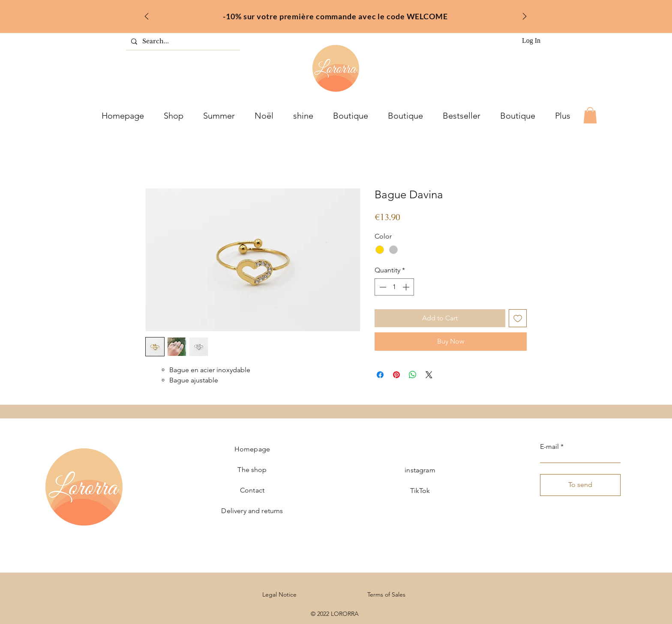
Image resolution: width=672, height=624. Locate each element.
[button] (590, 115)
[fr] (336, 14)
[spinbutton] (394, 287)
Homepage (252, 449)
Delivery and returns (252, 511)
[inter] (347, 14)
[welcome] (325, 14)
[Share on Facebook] (380, 375)
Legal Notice (279, 594)
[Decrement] (382, 287)
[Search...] (182, 42)
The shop (252, 470)
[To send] (580, 485)
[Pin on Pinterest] (396, 375)
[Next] (525, 17)
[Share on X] (429, 375)
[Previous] (147, 17)
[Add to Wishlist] (518, 318)
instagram (420, 470)
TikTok (420, 491)
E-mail (549, 447)
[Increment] (407, 287)
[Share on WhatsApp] (413, 375)
